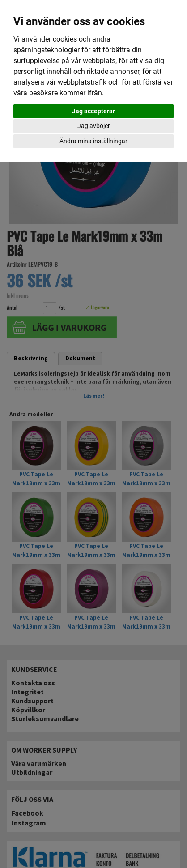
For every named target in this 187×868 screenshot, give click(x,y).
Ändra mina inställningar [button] (93, 141)
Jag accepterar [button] (93, 111)
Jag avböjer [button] (94, 126)
